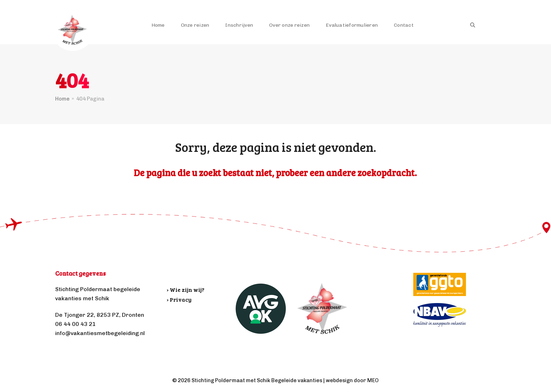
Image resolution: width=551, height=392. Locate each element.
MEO (373, 380)
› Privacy (179, 299)
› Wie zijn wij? (186, 290)
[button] (473, 25)
